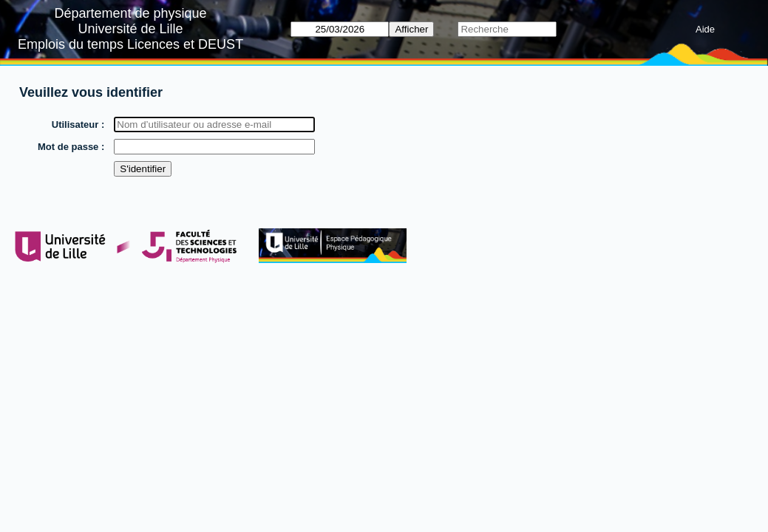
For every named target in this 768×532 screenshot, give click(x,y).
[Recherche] (507, 29)
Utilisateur (75, 125)
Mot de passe (68, 147)
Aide (705, 29)
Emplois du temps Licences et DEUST (130, 44)
